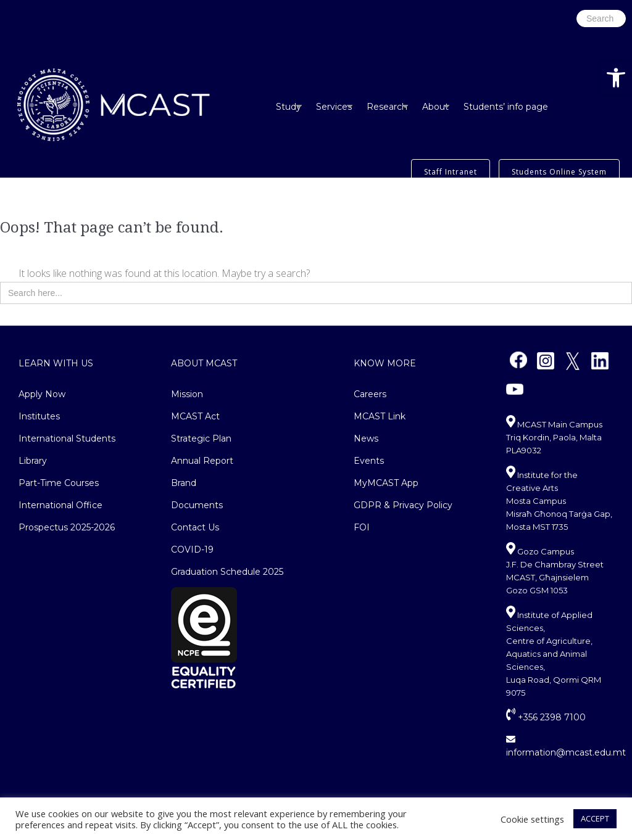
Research (387, 107)
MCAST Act (195, 416)
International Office (60, 505)
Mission (187, 394)
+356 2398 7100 (546, 717)
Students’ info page (506, 107)
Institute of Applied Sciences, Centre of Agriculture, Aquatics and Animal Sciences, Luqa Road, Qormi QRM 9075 (554, 654)
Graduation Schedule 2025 (227, 572)
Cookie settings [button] (532, 819)
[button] (616, 78)
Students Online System (559, 172)
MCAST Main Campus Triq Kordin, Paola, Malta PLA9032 (554, 437)
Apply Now (42, 394)
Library (33, 461)
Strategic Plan (201, 439)
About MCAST (204, 363)
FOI (362, 527)
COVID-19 (192, 550)
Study (289, 107)
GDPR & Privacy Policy (403, 505)
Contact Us (195, 527)
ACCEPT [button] (595, 818)
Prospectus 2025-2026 (67, 527)
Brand (184, 483)
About (435, 107)
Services (334, 107)
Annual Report (202, 461)
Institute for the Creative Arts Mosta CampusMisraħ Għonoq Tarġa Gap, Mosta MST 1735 (559, 501)
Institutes (39, 416)
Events (369, 461)
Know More (385, 363)
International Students (67, 439)
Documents (197, 505)
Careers (370, 394)
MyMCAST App (386, 483)
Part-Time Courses (59, 483)
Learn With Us (56, 363)
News (366, 439)
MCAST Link (380, 416)
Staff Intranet (451, 172)
